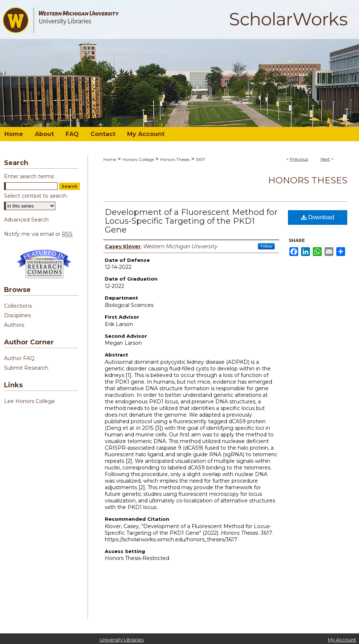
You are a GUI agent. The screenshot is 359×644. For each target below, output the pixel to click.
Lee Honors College (29, 401)
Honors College (138, 159)
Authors (14, 325)
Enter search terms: (29, 176)
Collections (18, 306)
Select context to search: (36, 196)
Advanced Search (26, 220)
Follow (266, 246)
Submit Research (26, 368)
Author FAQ (19, 358)
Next (325, 159)
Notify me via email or (38, 234)
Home (110, 159)
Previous (299, 159)
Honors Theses (175, 159)
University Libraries (122, 640)
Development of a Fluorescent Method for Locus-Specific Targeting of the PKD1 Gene (191, 221)
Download (318, 217)
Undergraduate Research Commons (44, 264)
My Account (342, 640)
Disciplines (17, 315)
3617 (201, 159)
